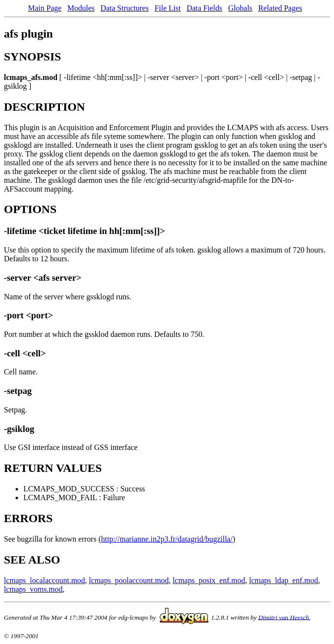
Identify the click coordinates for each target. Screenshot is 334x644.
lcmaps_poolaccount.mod (129, 580)
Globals (241, 8)
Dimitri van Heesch (283, 617)
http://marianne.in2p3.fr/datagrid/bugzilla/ (167, 539)
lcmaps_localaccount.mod (45, 580)
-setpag (18, 391)
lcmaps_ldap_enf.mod (283, 580)
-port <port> (28, 315)
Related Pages (280, 8)
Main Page (45, 8)
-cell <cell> (25, 353)
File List (167, 8)
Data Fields (204, 8)
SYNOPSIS (32, 57)
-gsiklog (19, 429)
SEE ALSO (32, 560)
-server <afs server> (43, 278)
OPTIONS (30, 209)
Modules (81, 8)
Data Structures (124, 8)
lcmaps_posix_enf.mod (209, 580)
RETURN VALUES (53, 468)
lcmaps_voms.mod (33, 589)
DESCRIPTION (45, 107)
